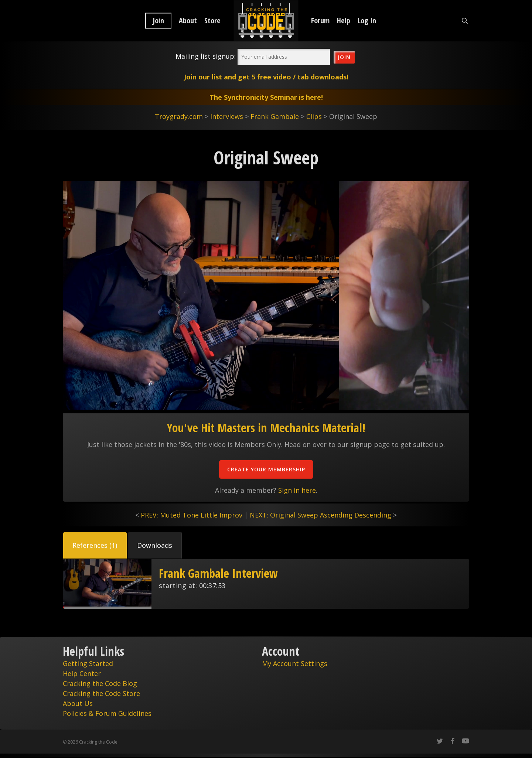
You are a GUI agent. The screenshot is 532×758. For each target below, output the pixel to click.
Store (212, 21)
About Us (78, 703)
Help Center (82, 673)
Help (344, 21)
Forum (320, 21)
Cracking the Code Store (101, 693)
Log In (367, 21)
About (188, 21)
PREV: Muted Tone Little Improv (192, 515)
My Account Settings (295, 663)
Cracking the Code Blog (100, 683)
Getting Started (88, 663)
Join (158, 21)
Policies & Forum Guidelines (107, 713)
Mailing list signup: (206, 56)
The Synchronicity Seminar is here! (266, 97)
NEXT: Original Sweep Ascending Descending (320, 515)
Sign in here (297, 490)
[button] (95, 545)
